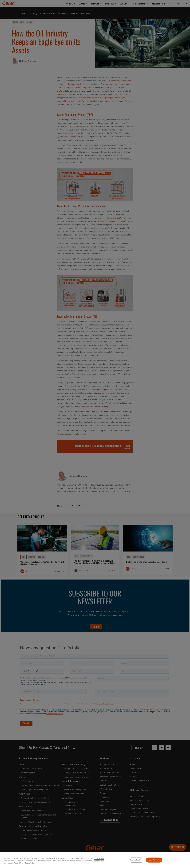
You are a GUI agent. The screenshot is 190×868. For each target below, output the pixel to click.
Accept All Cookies (154, 860)
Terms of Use (19, 863)
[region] (95, 860)
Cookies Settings (136, 860)
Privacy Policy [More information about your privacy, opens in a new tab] (99, 861)
